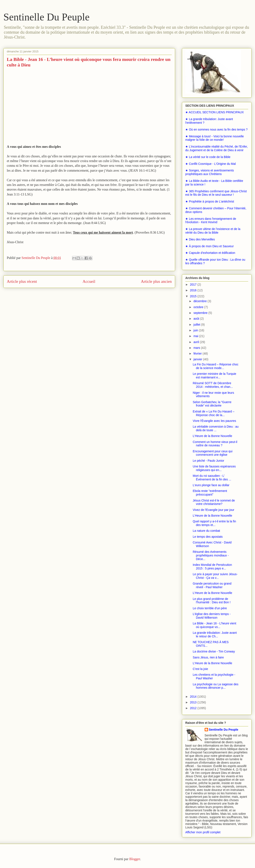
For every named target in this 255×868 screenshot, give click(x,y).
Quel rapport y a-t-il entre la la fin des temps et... (214, 523)
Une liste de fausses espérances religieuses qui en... (214, 468)
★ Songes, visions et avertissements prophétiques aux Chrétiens (210, 172)
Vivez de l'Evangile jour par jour (213, 510)
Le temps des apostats (208, 537)
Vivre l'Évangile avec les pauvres (214, 421)
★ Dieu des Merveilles (200, 239)
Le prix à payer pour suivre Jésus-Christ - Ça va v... (215, 576)
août (197, 319)
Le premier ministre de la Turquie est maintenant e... (215, 376)
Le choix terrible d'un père (210, 608)
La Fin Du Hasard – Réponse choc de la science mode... (216, 366)
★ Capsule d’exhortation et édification (210, 253)
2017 (194, 285)
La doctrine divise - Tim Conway (214, 651)
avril (197, 342)
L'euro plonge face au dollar (211, 485)
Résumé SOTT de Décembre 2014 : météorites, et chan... (213, 385)
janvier (198, 359)
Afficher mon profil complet (203, 832)
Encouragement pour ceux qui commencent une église (213, 453)
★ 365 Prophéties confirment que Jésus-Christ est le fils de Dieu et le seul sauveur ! (216, 193)
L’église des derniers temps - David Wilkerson (212, 616)
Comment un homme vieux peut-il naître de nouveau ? (215, 444)
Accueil (89, 281)
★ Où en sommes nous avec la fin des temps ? (216, 129)
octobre (199, 307)
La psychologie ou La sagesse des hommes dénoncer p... (216, 686)
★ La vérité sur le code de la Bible (208, 157)
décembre (200, 301)
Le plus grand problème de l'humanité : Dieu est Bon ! (212, 601)
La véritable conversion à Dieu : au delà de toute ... (216, 428)
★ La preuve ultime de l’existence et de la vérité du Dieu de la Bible (213, 231)
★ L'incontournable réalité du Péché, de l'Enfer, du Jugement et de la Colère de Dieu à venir (217, 148)
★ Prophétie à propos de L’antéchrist (210, 201)
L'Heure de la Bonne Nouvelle (212, 436)
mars (197, 348)
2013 (194, 702)
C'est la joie (200, 669)
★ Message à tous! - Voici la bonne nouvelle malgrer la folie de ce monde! (215, 138)
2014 (194, 697)
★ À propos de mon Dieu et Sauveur (210, 246)
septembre (201, 313)
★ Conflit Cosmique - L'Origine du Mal (210, 164)
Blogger (135, 859)
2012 (194, 708)
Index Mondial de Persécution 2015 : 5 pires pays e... (212, 567)
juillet (197, 325)
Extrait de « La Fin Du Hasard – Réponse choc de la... (214, 413)
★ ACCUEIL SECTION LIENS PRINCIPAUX (215, 112)
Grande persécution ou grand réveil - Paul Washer (212, 585)
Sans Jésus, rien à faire (208, 657)
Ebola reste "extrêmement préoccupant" (210, 493)
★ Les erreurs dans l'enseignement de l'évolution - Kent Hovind (211, 221)
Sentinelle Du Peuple (46, 17)
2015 (194, 296)
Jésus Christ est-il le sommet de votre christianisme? (214, 502)
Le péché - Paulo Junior (208, 461)
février (198, 354)
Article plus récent (22, 281)
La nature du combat (206, 531)
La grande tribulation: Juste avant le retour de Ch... (215, 634)
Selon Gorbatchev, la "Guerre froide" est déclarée (212, 404)
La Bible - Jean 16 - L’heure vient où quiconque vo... (215, 625)
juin (196, 330)
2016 (194, 290)
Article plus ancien (156, 281)
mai (196, 336)
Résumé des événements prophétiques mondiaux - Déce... (211, 555)
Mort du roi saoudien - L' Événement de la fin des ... (212, 478)
